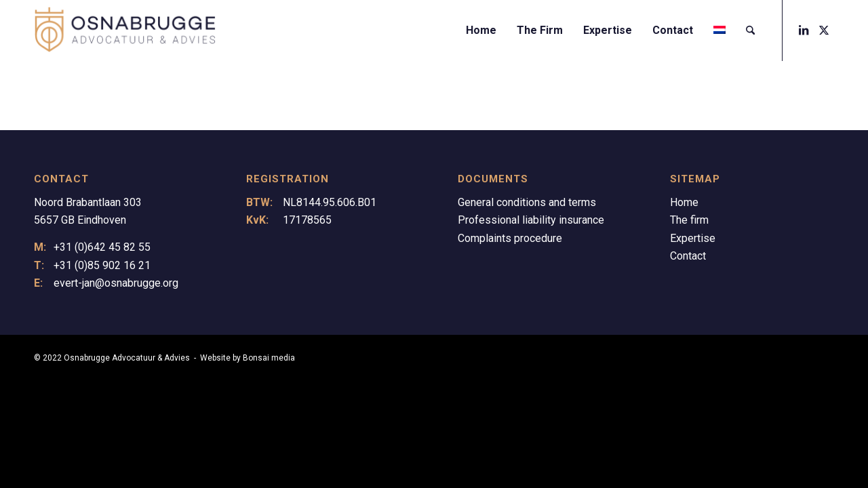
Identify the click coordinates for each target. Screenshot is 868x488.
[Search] (750, 30)
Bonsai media (269, 358)
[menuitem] (481, 30)
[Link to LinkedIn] (804, 30)
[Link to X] (824, 30)
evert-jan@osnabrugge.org (116, 283)
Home (684, 202)
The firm (689, 220)
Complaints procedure (510, 238)
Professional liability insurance (531, 220)
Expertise (693, 238)
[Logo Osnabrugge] (125, 30)
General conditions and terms (527, 202)
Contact (688, 256)
